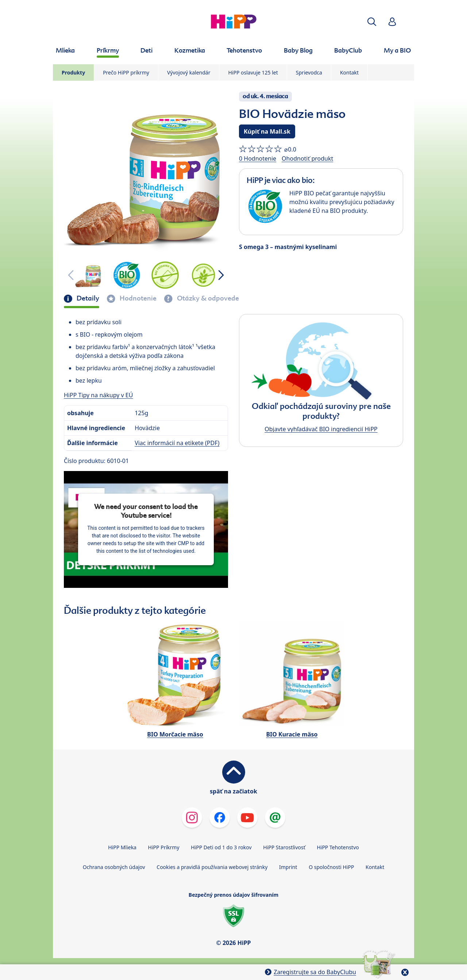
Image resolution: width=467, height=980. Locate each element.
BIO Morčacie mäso (175, 734)
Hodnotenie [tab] (137, 298)
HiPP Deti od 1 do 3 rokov (221, 847)
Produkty (73, 72)
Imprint (288, 867)
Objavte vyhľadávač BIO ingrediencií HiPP (321, 429)
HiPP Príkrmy (164, 847)
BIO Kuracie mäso (292, 734)
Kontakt (349, 72)
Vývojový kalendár (189, 72)
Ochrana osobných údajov (114, 867)
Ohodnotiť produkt (307, 158)
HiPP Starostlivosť (284, 847)
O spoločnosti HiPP (331, 867)
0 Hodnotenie (258, 158)
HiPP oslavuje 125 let (253, 72)
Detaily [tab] (87, 298)
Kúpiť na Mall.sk (267, 131)
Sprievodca (309, 72)
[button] (372, 22)
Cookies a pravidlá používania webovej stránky (212, 867)
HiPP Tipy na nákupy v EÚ (98, 395)
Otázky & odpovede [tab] (207, 298)
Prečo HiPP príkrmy (126, 72)
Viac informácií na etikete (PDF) (177, 443)
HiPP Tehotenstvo (338, 847)
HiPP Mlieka (122, 847)
